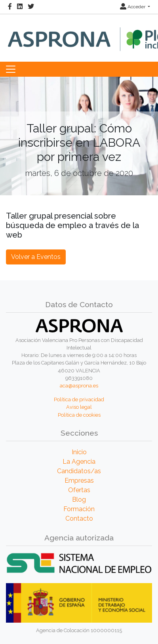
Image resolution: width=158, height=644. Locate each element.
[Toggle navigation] (11, 69)
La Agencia (79, 462)
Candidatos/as (79, 471)
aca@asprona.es (79, 386)
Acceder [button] (133, 7)
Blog (79, 500)
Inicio (79, 452)
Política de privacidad (79, 399)
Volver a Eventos (36, 257)
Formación (79, 509)
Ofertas (79, 490)
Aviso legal (79, 407)
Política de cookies (79, 415)
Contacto (79, 518)
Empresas (79, 481)
